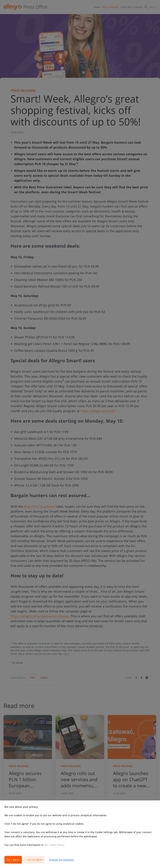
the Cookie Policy (54, 845)
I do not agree (34, 860)
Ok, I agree (13, 860)
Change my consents (61, 860)
